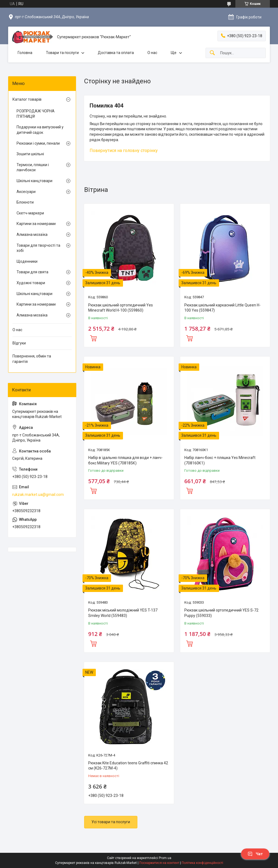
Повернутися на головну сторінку (124, 151)
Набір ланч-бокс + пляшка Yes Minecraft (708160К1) (220, 460)
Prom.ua (165, 858)
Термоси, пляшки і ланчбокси (33, 167)
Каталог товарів (27, 99)
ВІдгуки (19, 343)
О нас (152, 53)
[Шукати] (212, 53)
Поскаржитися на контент (159, 863)
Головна (25, 53)
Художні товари (31, 283)
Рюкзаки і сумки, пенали (38, 143)
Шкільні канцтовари (34, 181)
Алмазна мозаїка (32, 235)
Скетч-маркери (30, 213)
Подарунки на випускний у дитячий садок (40, 130)
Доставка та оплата (116, 53)
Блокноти (25, 202)
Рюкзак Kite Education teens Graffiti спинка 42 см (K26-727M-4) (128, 766)
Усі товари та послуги (111, 822)
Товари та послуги (62, 53)
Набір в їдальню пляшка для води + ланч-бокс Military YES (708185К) (125, 460)
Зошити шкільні (30, 154)
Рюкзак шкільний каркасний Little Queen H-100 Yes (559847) (222, 308)
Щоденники (27, 261)
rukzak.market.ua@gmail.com (38, 495)
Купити (93, 338)
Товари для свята (32, 272)
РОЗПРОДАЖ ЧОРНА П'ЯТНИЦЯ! (36, 114)
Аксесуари (26, 192)
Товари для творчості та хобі (38, 248)
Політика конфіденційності (202, 863)
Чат (255, 854)
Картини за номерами (36, 224)
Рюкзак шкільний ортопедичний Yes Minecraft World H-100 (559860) (121, 308)
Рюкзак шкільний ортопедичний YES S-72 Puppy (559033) (221, 613)
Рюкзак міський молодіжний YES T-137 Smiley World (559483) (123, 613)
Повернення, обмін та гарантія (32, 359)
